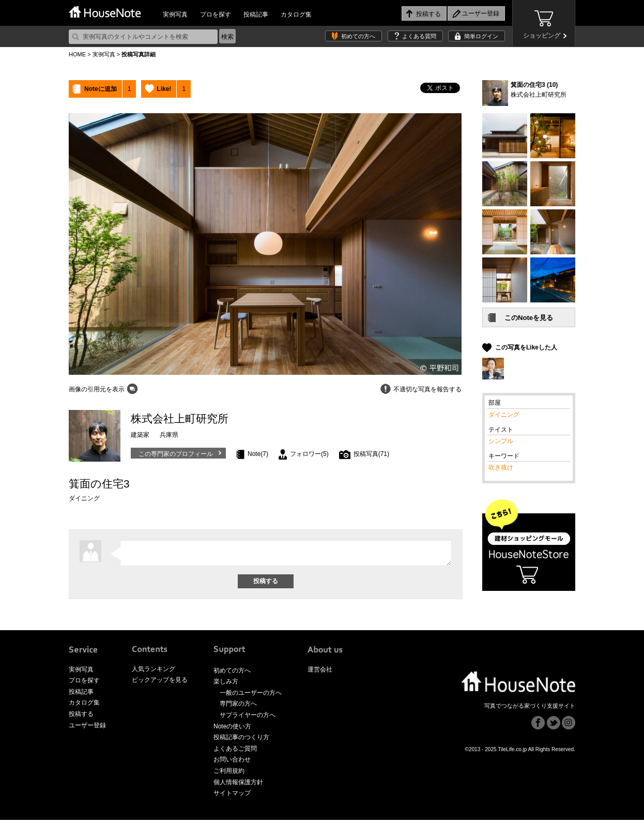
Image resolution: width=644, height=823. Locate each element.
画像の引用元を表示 (97, 389)
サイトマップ (232, 796)
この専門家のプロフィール (176, 454)
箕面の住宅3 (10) (534, 85)
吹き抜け (501, 467)
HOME (77, 54)
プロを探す (216, 14)
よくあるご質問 (235, 752)
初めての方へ (358, 36)
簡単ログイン (481, 36)
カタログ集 (296, 14)
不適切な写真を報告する (427, 389)
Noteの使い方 (232, 729)
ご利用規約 (229, 774)
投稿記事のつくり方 (241, 740)
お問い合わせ (232, 763)
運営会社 (320, 673)
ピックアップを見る (160, 683)
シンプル (501, 441)
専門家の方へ (238, 707)
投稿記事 (256, 14)
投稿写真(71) (371, 454)
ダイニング (504, 415)
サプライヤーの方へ (248, 718)
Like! (164, 89)
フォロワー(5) (309, 454)
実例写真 (175, 14)
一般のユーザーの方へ (251, 696)
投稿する (81, 717)
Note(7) (258, 454)
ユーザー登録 (87, 728)
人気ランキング (154, 672)
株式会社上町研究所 (539, 95)
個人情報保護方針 (238, 785)
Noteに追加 (101, 89)
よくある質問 (419, 36)
